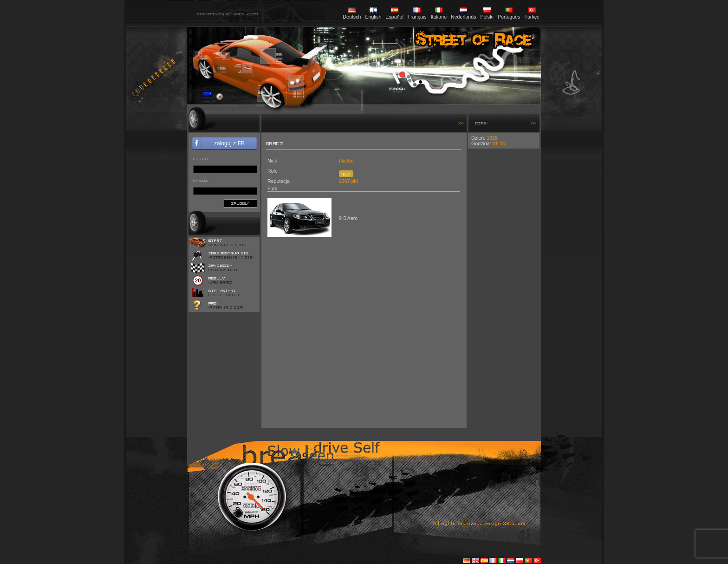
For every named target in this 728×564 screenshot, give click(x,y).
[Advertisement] (504, 288)
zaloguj (240, 203)
